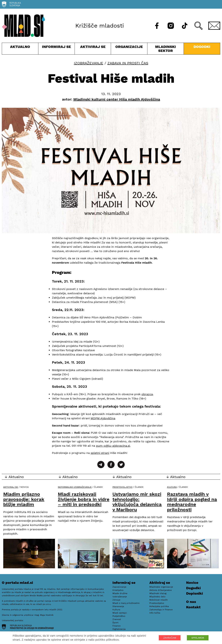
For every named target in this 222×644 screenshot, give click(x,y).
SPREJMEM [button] (198, 638)
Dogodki (202, 47)
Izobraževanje (89, 63)
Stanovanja (118, 606)
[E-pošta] (214, 26)
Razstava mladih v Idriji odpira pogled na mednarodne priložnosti (192, 502)
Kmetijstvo (118, 590)
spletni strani (100, 453)
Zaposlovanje (119, 587)
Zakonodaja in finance (161, 610)
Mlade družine (120, 593)
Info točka (155, 613)
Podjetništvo (119, 616)
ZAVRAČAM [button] (170, 638)
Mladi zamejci (120, 613)
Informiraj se (56, 49)
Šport (115, 623)
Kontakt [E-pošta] (193, 607)
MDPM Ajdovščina (103, 418)
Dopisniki (195, 593)
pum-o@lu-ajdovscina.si (113, 446)
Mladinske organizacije (161, 587)
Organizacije (129, 49)
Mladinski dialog (158, 593)
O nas (191, 602)
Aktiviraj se (93, 49)
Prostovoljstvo (122, 487)
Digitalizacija (119, 629)
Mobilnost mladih (158, 600)
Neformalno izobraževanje (75, 487)
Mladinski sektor (166, 49)
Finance (116, 626)
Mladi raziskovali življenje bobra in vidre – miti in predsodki (84, 499)
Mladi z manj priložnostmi (126, 603)
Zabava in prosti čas (128, 63)
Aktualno (20, 49)
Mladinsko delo (157, 597)
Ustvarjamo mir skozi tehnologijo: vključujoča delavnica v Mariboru (137, 502)
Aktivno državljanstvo (161, 590)
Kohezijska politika (159, 606)
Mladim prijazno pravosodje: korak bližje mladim (24, 499)
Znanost (117, 619)
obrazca (147, 394)
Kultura (172, 487)
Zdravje (116, 600)
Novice (192, 583)
